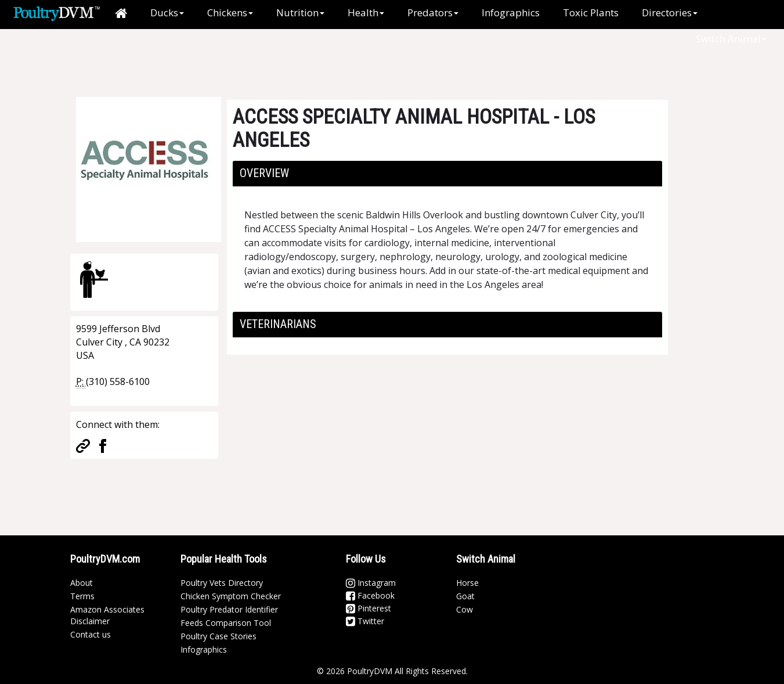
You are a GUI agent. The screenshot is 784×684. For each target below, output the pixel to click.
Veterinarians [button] (278, 324)
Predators (433, 12)
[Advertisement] (264, 55)
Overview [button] (264, 173)
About (82, 583)
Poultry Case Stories (218, 636)
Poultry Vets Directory (222, 583)
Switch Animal (731, 39)
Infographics (511, 12)
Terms (82, 596)
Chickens (230, 12)
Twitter (365, 621)
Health (366, 12)
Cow (465, 609)
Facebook (370, 595)
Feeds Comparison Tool (226, 623)
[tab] (447, 174)
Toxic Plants (591, 12)
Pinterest (368, 608)
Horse (467, 583)
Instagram (371, 583)
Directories (670, 12)
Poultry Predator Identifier (229, 609)
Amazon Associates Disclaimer (107, 615)
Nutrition (300, 12)
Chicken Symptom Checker (231, 596)
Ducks (167, 12)
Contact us (91, 634)
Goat (465, 596)
